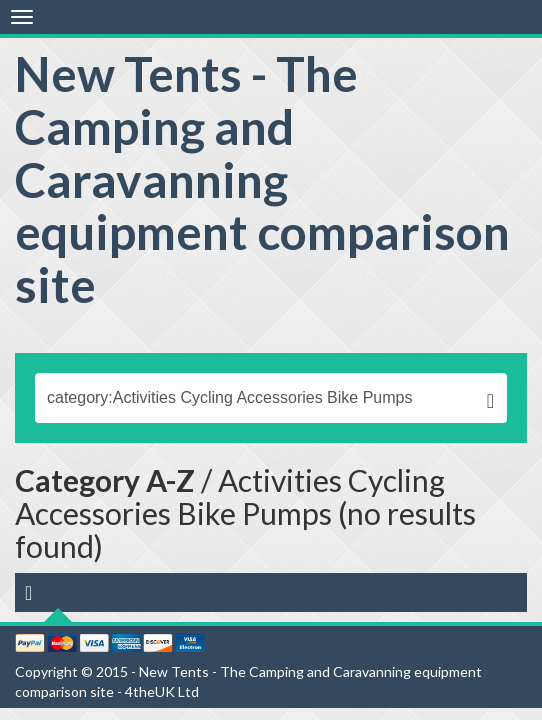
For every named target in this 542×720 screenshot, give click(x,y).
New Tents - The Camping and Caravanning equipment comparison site (262, 179)
